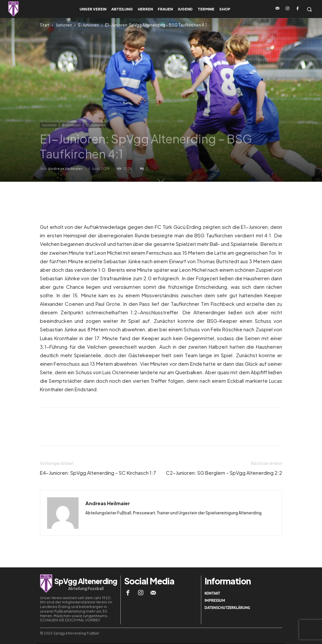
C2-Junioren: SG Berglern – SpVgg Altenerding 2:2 (224, 473)
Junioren (64, 25)
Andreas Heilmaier (65, 168)
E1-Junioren (96, 125)
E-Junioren (89, 25)
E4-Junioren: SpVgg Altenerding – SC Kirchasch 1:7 (98, 473)
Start (45, 25)
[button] (309, 9)
